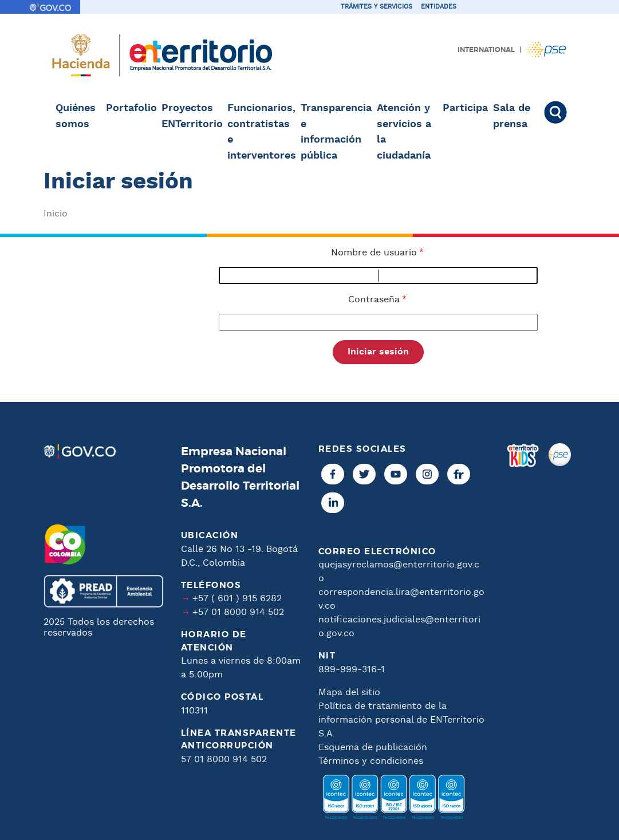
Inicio (56, 214)
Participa (464, 108)
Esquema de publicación (373, 748)
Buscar (554, 112)
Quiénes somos (76, 116)
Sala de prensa (512, 116)
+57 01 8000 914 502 (238, 614)
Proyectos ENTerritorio (191, 116)
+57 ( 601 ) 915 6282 (237, 599)
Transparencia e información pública (335, 132)
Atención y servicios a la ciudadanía (404, 132)
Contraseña (374, 300)
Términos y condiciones (371, 761)
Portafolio (130, 108)
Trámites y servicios (376, 7)
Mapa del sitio (349, 693)
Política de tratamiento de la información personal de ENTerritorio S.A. (401, 720)
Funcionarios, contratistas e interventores (261, 132)
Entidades (439, 7)
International (486, 50)
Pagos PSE (546, 50)
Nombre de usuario (374, 253)
